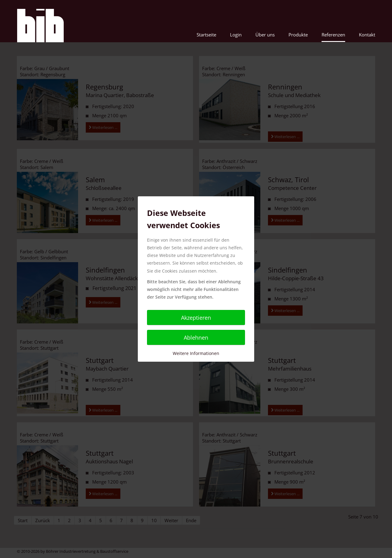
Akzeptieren (196, 318)
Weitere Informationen (196, 353)
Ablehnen (196, 337)
